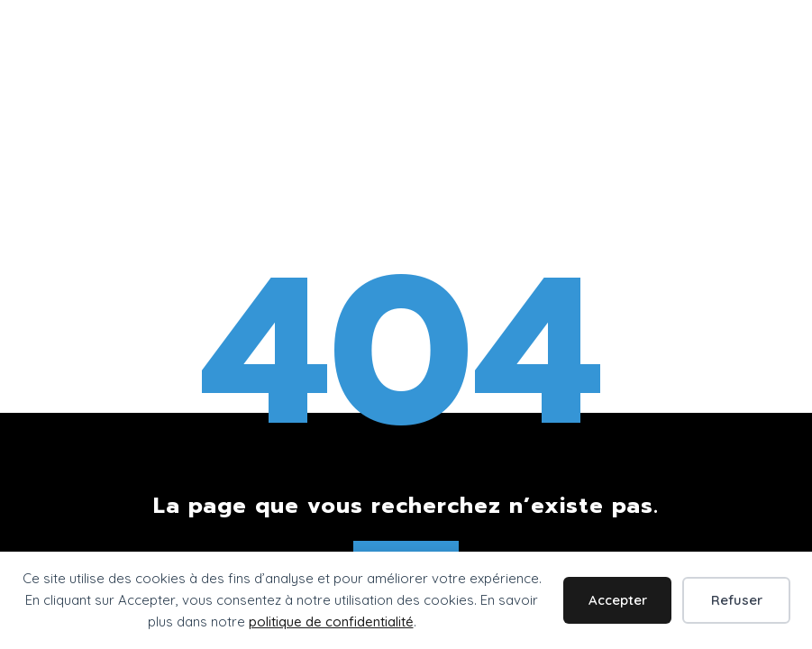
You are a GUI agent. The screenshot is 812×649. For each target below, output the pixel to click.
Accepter (618, 600)
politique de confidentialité (331, 622)
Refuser (737, 600)
